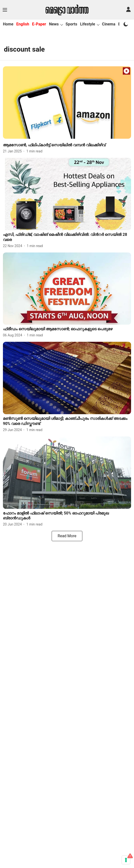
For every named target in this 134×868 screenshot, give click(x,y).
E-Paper (39, 24)
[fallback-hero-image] (67, 103)
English (23, 24)
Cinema (109, 24)
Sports (71, 24)
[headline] (67, 145)
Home (8, 24)
